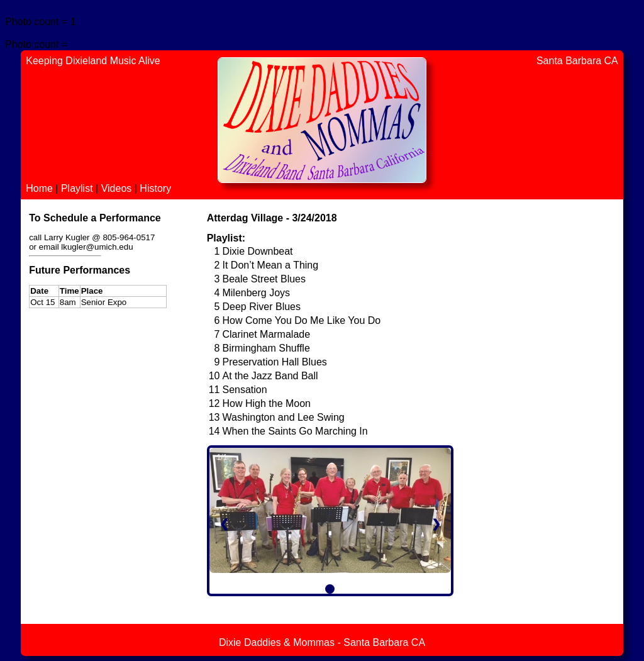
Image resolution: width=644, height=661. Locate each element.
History (155, 188)
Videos (118, 188)
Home (41, 188)
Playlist (78, 188)
